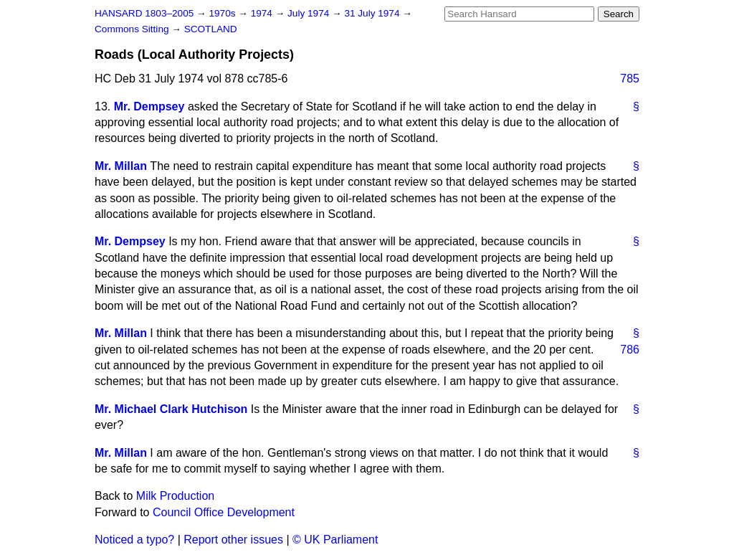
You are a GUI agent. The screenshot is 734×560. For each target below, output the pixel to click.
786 (630, 350)
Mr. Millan (121, 166)
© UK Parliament (335, 540)
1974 (263, 13)
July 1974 (310, 13)
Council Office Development (224, 512)
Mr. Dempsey (149, 106)
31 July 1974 (373, 13)
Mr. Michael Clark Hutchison (171, 409)
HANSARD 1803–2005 (144, 13)
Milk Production (175, 496)
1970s (223, 13)
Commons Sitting (133, 29)
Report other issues (233, 540)
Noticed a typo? (134, 540)
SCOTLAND (211, 29)
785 (630, 79)
